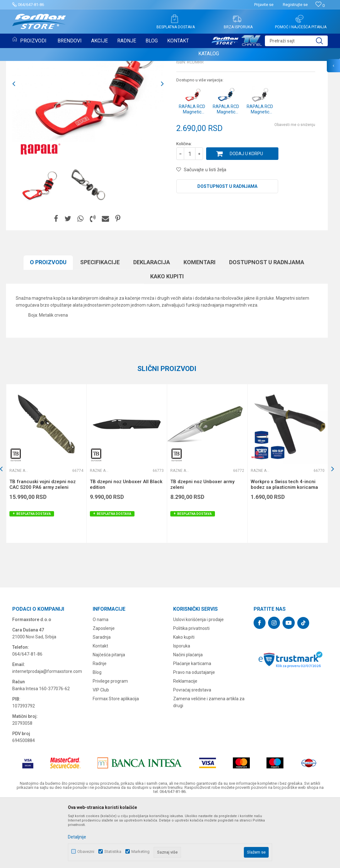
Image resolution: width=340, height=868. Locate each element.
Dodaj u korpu (246, 218)
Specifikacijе (100, 327)
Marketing (140, 852)
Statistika (113, 852)
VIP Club (101, 754)
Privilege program (110, 745)
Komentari (200, 327)
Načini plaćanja (188, 719)
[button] (296, 41)
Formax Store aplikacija (116, 763)
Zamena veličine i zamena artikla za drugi (209, 767)
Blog (97, 737)
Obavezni (86, 852)
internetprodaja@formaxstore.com (47, 736)
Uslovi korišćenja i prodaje (198, 684)
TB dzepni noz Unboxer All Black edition (126, 549)
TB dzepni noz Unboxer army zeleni (202, 549)
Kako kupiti (167, 341)
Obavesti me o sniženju (295, 189)
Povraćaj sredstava (192, 754)
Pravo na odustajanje (194, 737)
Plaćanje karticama (192, 728)
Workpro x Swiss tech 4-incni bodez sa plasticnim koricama (284, 549)
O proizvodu (48, 327)
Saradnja (102, 701)
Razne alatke (192, 106)
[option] (38, 249)
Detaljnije (77, 837)
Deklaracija (152, 327)
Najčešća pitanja (109, 719)
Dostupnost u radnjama (227, 251)
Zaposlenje (104, 693)
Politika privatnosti (191, 693)
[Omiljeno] (320, 5)
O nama (101, 684)
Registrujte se (295, 5)
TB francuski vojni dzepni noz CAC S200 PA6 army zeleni (43, 549)
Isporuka (182, 710)
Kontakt (100, 710)
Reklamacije (185, 745)
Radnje (100, 728)
